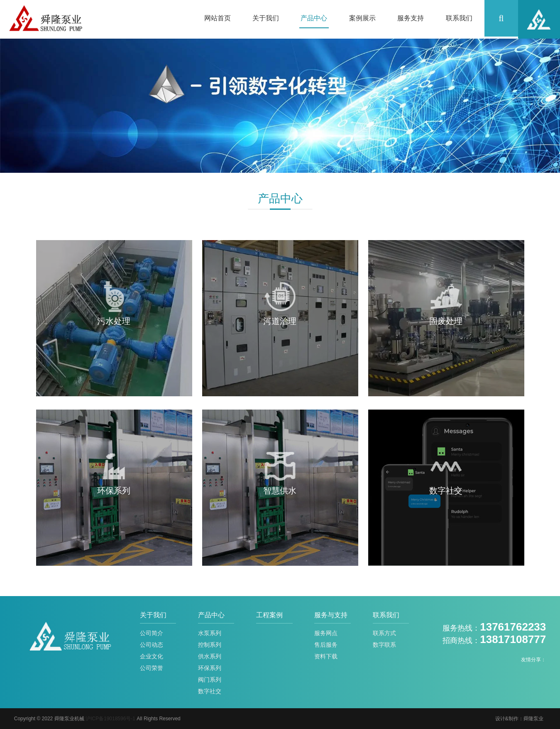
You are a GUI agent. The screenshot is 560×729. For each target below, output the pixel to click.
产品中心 (314, 18)
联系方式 (384, 633)
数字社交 (210, 691)
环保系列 (210, 668)
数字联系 (384, 645)
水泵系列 (210, 633)
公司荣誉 (152, 668)
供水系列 (210, 656)
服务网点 (326, 633)
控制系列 (210, 645)
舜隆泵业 (533, 719)
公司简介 (152, 633)
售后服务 (326, 645)
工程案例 (269, 615)
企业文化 (152, 656)
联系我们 (459, 18)
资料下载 (326, 656)
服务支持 (411, 18)
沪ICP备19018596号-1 (110, 719)
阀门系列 (210, 680)
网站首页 (218, 18)
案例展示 (362, 18)
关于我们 (266, 18)
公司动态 (152, 645)
